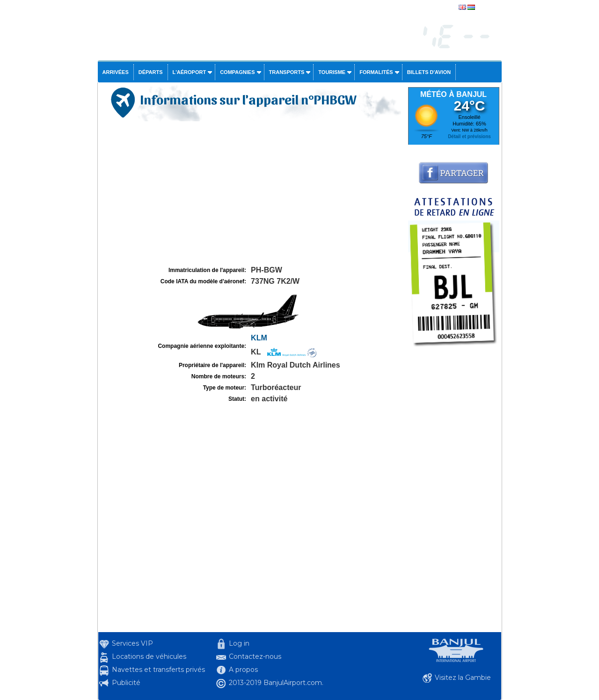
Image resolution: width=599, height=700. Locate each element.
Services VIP (132, 643)
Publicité (126, 683)
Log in (239, 643)
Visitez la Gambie (463, 678)
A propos (243, 670)
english (486, 8)
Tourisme (332, 72)
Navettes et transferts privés (158, 670)
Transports (287, 72)
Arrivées (116, 72)
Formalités (376, 72)
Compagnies (237, 72)
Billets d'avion (429, 72)
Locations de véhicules (149, 656)
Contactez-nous (255, 656)
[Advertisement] (252, 194)
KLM (259, 338)
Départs (151, 72)
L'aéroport (190, 72)
